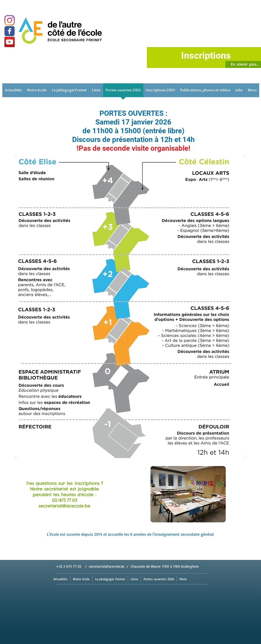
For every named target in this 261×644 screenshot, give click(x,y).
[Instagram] (10, 20)
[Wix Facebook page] (10, 31)
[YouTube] (10, 42)
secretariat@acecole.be (107, 566)
